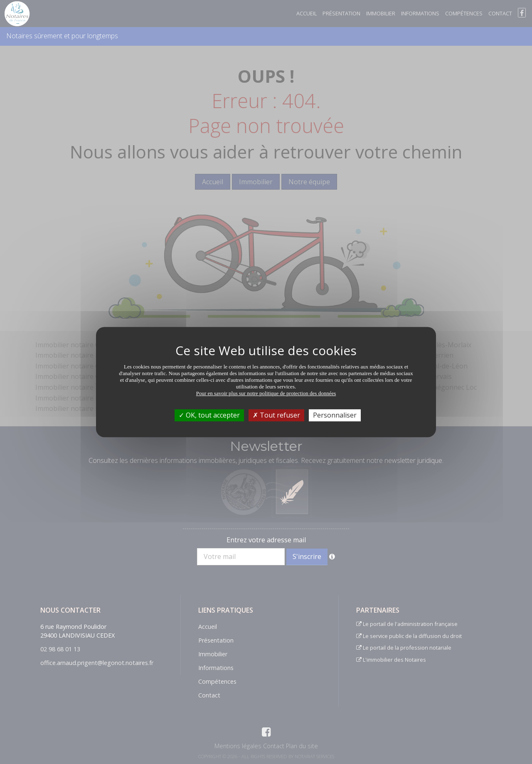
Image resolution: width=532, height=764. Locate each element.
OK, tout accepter (209, 415)
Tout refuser (276, 415)
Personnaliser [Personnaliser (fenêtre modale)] (335, 415)
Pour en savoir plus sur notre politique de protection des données (266, 393)
